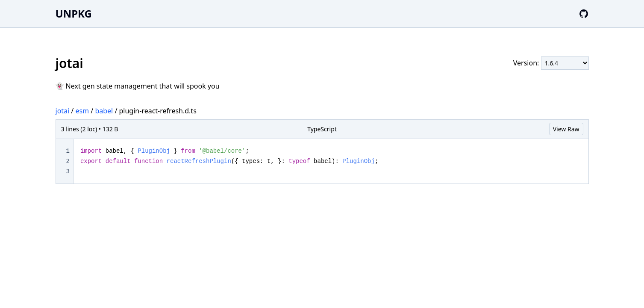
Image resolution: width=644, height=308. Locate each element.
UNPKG (74, 13)
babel (104, 111)
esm (82, 111)
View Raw (566, 129)
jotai (63, 111)
